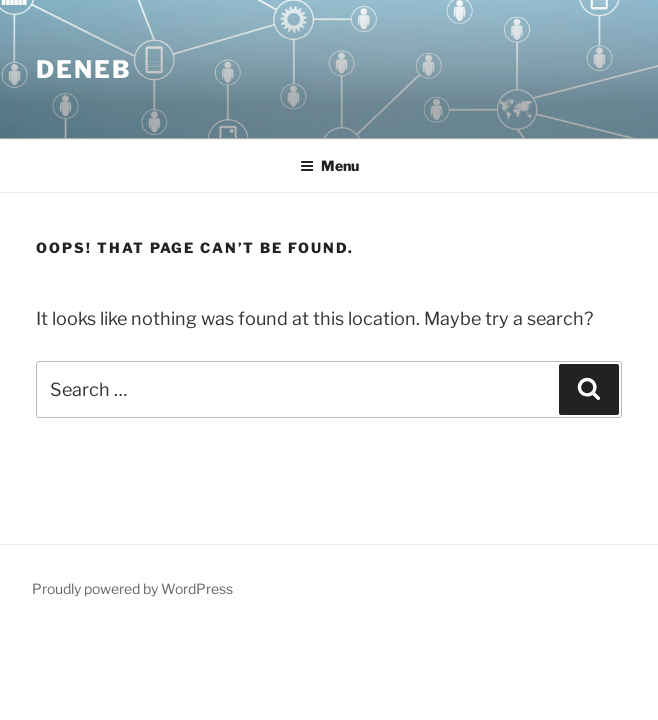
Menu (329, 165)
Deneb (84, 69)
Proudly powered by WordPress (132, 588)
